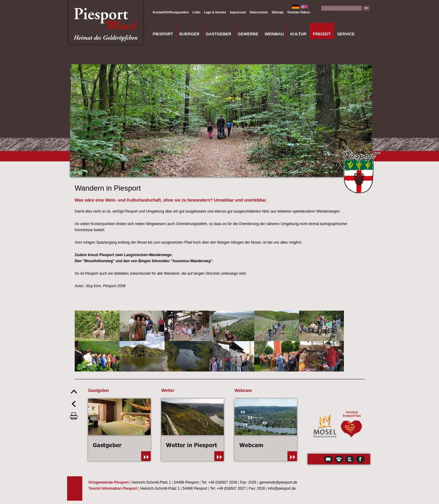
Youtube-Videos (299, 12)
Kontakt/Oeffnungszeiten (171, 12)
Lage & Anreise (215, 12)
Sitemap (278, 12)
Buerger (189, 34)
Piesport (163, 34)
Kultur (298, 34)
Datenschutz (259, 12)
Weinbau (274, 34)
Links (196, 12)
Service (346, 34)
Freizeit (322, 34)
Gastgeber (219, 34)
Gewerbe (248, 34)
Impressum (238, 12)
